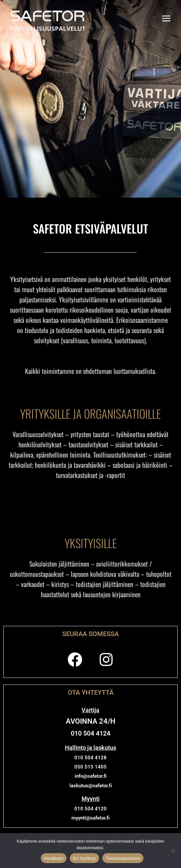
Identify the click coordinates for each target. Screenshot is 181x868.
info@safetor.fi (91, 776)
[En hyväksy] (173, 851)
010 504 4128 (90, 758)
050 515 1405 (90, 767)
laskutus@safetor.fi (91, 786)
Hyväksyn (54, 858)
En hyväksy (84, 858)
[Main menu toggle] (166, 19)
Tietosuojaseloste (123, 858)
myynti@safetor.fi (90, 818)
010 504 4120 (90, 809)
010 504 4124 (90, 733)
